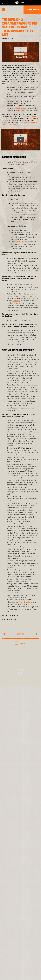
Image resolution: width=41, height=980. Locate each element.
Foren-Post (20, 242)
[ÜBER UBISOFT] (20, 966)
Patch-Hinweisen (21, 108)
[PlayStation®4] (20, 866)
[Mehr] (21, 791)
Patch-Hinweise (24, 602)
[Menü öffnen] (3, 10)
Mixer (34, 116)
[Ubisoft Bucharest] (20, 850)
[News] (20, 971)
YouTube (9, 118)
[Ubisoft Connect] (20, 961)
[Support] (20, 976)
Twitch (29, 116)
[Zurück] (20, 643)
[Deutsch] (21, 928)
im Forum (17, 301)
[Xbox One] (20, 862)
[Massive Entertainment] (20, 845)
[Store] (20, 956)
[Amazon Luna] (20, 875)
